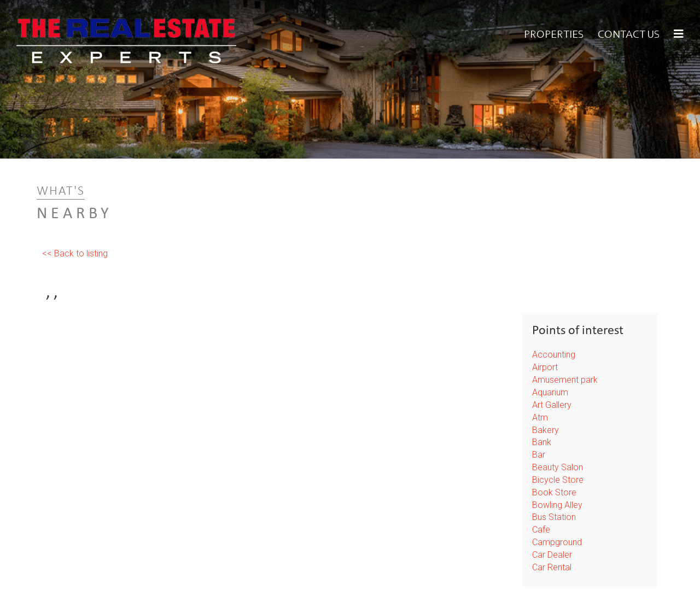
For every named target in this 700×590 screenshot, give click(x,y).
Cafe (541, 530)
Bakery (546, 430)
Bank (542, 442)
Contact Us (629, 35)
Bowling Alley (557, 505)
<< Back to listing (75, 253)
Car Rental (552, 567)
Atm (540, 417)
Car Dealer (552, 555)
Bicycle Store (558, 480)
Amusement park (565, 380)
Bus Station (554, 517)
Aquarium (550, 392)
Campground (557, 542)
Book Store (554, 492)
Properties (554, 35)
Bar (539, 455)
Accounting (554, 355)
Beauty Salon (558, 467)
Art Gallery (552, 405)
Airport (545, 367)
